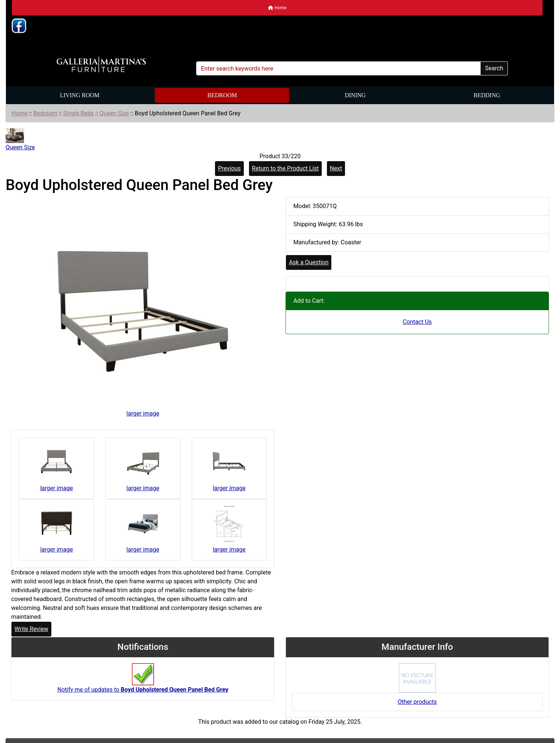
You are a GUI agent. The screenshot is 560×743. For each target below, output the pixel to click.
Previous (229, 168)
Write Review (31, 629)
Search (494, 68)
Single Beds (78, 113)
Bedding (487, 95)
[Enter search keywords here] (338, 68)
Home (277, 8)
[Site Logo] (101, 65)
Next (336, 168)
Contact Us (417, 322)
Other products (417, 702)
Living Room (80, 95)
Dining (355, 95)
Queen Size (114, 113)
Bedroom (222, 95)
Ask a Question (309, 262)
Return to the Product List (285, 168)
